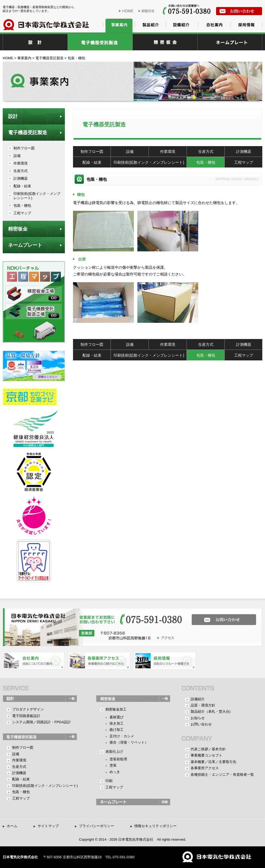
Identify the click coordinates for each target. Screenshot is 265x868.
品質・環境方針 (203, 705)
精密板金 (165, 42)
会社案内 (214, 26)
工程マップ (244, 162)
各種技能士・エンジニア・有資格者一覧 (222, 775)
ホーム (12, 826)
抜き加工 (117, 723)
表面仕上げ (114, 752)
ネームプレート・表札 (230, 42)
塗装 (113, 765)
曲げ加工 (117, 730)
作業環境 (168, 152)
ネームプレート (25, 245)
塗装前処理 (118, 759)
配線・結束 (92, 162)
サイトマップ (48, 826)
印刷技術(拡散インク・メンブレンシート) (149, 162)
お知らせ (148, 11)
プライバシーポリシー (97, 826)
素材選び (117, 717)
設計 (35, 42)
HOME (128, 11)
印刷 (109, 781)
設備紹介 (181, 26)
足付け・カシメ (122, 736)
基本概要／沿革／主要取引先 (213, 762)
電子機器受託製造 (100, 42)
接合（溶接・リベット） (129, 742)
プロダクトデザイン (28, 709)
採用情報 (246, 26)
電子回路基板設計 (26, 716)
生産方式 (206, 152)
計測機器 (244, 152)
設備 (130, 152)
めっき (115, 772)
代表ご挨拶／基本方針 (208, 749)
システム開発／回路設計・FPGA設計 (42, 722)
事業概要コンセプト (206, 755)
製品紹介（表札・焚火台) (211, 711)
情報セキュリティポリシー (155, 826)
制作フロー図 (92, 152)
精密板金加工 (116, 709)
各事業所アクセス (205, 768)
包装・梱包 (206, 162)
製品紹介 (149, 26)
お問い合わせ (201, 724)
